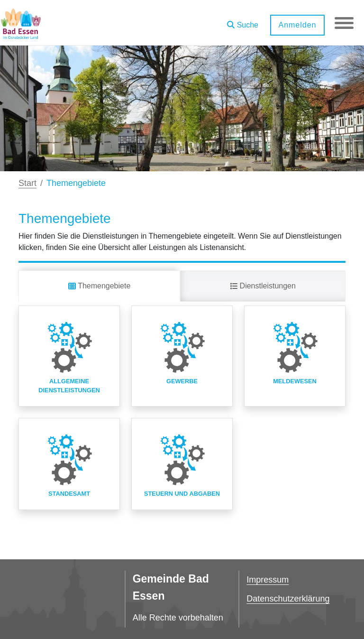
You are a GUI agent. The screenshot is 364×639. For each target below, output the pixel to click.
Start (27, 183)
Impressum (268, 580)
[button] (243, 22)
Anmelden (297, 25)
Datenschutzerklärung (288, 599)
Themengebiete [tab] (99, 286)
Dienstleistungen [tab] (263, 286)
